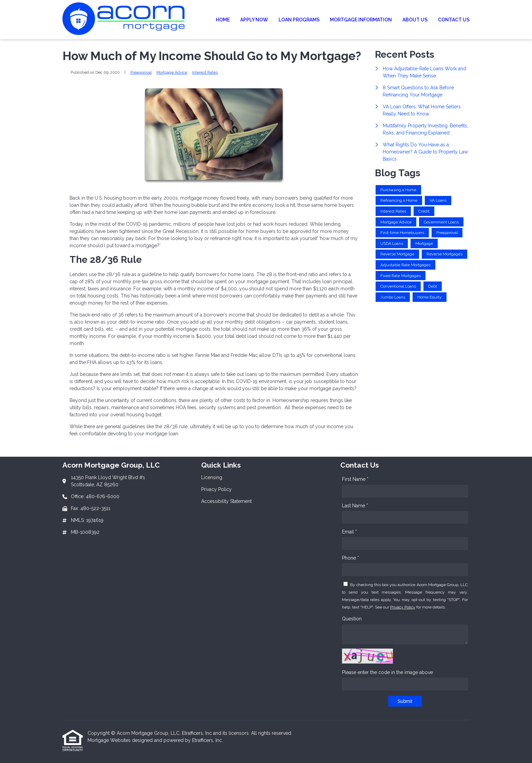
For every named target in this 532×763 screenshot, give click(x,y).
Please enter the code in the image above (387, 672)
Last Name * (355, 506)
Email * (349, 532)
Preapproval (141, 72)
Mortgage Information (361, 20)
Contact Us (454, 20)
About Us (415, 20)
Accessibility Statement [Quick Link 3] (226, 501)
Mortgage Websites (110, 740)
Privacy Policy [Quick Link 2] (216, 489)
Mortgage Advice (172, 72)
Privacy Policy (403, 607)
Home (223, 20)
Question (352, 619)
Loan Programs (299, 20)
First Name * (355, 479)
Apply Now (254, 20)
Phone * (350, 558)
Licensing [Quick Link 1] (212, 477)
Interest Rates (205, 72)
